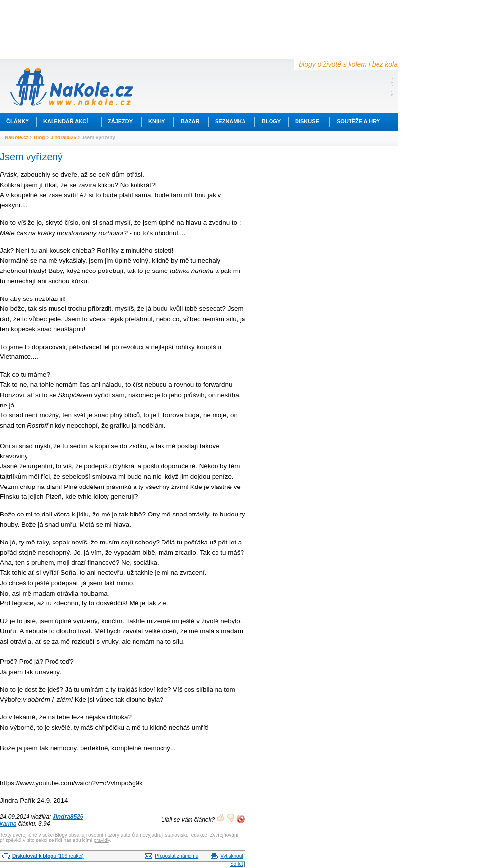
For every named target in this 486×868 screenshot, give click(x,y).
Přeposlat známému (176, 856)
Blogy (271, 121)
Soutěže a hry (358, 121)
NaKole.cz (17, 138)
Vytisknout (232, 856)
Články (18, 121)
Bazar (190, 121)
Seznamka (230, 121)
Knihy (157, 121)
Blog (39, 138)
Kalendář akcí (66, 121)
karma (8, 824)
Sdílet (237, 864)
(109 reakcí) (48, 856)
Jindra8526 (63, 138)
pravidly (102, 840)
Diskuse (307, 121)
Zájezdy (120, 121)
